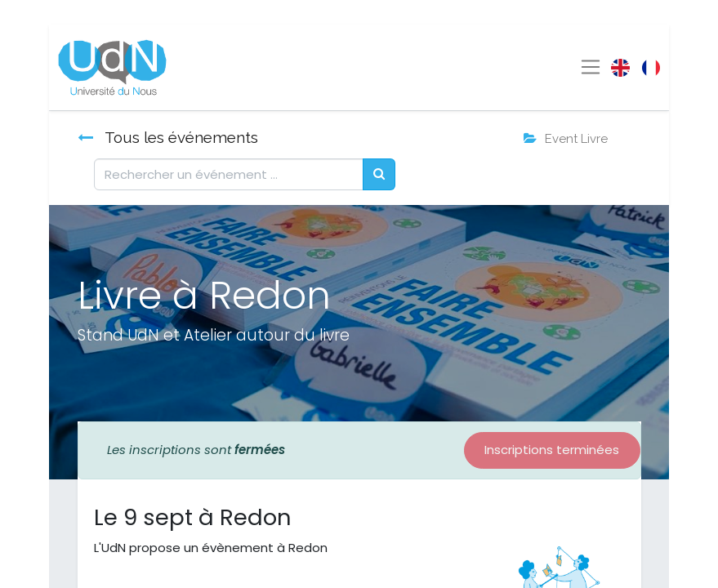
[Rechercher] (379, 174)
